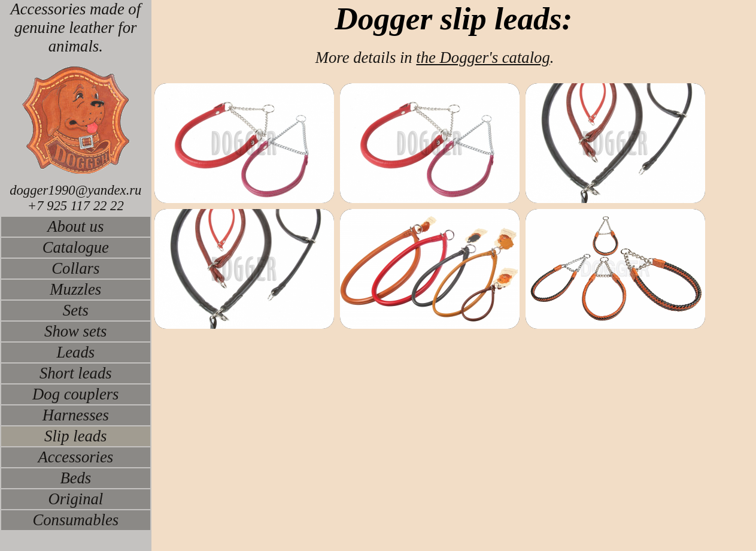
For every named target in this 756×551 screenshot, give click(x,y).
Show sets (75, 331)
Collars (75, 268)
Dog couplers (75, 394)
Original (75, 499)
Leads (75, 352)
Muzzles (75, 289)
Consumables (75, 520)
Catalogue (76, 247)
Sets (76, 310)
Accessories (75, 457)
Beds (75, 478)
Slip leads (75, 436)
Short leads (76, 373)
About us (75, 226)
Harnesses (76, 415)
